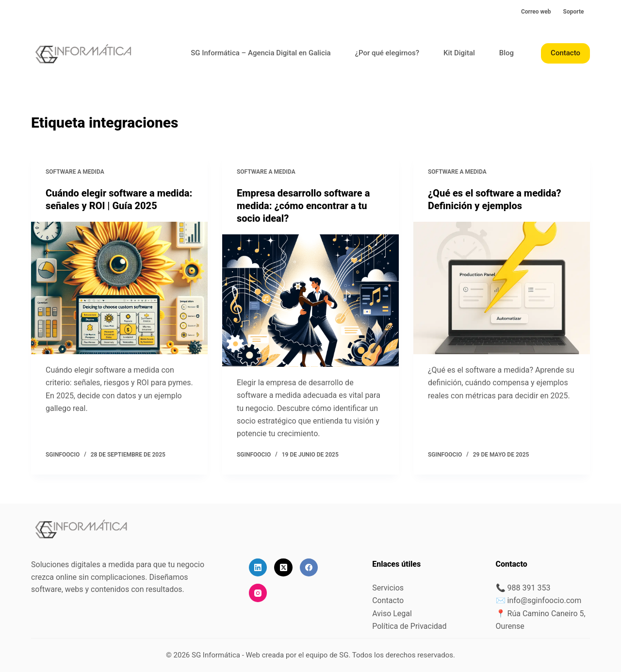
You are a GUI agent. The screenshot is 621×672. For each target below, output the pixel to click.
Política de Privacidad (409, 626)
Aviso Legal (392, 614)
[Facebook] (309, 568)
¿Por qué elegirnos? (387, 53)
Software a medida (75, 172)
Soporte (574, 12)
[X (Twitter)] (283, 568)
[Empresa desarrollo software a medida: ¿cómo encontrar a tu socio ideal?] (310, 301)
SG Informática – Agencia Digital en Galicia (261, 53)
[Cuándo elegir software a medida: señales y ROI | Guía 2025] (119, 288)
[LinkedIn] (258, 568)
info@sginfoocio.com (545, 600)
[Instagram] (258, 593)
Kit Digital (459, 53)
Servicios (388, 588)
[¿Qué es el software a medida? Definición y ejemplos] (502, 288)
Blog (507, 53)
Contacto (565, 53)
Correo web (536, 12)
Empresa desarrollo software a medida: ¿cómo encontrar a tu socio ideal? (303, 206)
